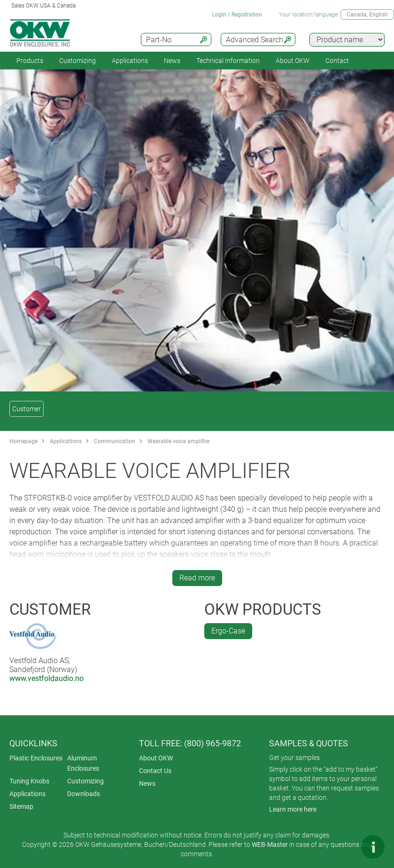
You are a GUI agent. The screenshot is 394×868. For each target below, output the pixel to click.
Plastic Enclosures (36, 758)
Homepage (23, 441)
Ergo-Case (228, 631)
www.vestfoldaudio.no (46, 678)
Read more (197, 578)
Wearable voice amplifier (179, 441)
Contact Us (155, 771)
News (172, 61)
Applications (130, 61)
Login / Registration (237, 15)
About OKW (156, 758)
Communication (115, 441)
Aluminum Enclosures (83, 763)
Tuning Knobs (29, 781)
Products (30, 61)
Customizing (77, 61)
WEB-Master (270, 845)
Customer (27, 409)
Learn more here (293, 809)
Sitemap (21, 806)
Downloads (84, 794)
